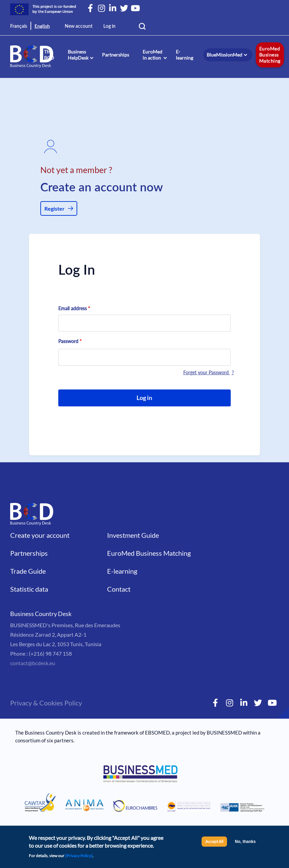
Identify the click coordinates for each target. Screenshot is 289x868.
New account (79, 26)
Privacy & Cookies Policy (46, 703)
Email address (73, 308)
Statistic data (29, 589)
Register (55, 208)
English (42, 26)
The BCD (49, 55)
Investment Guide (133, 535)
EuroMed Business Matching (270, 55)
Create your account (40, 535)
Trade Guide (28, 571)
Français (19, 26)
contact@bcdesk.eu (33, 663)
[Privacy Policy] (79, 857)
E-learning (184, 55)
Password (68, 341)
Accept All (214, 843)
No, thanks (245, 843)
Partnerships (116, 55)
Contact (119, 589)
